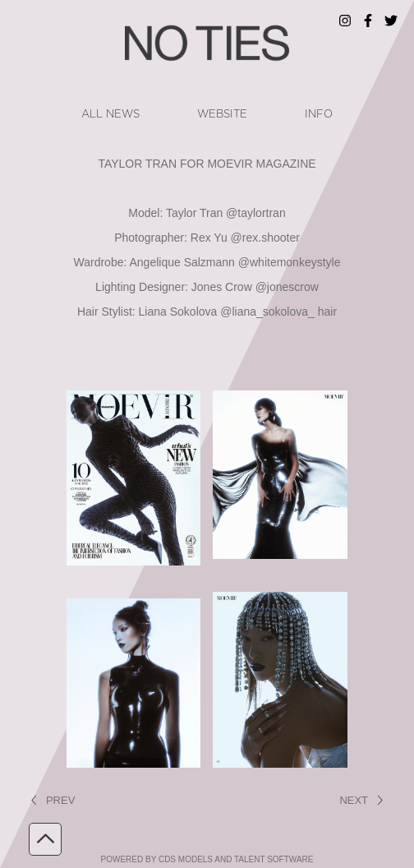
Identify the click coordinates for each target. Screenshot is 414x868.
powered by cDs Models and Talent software (207, 859)
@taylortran (256, 213)
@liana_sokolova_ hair (278, 312)
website (222, 114)
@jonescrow (287, 287)
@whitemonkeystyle (290, 262)
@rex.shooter (265, 238)
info (319, 114)
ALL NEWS (110, 114)
